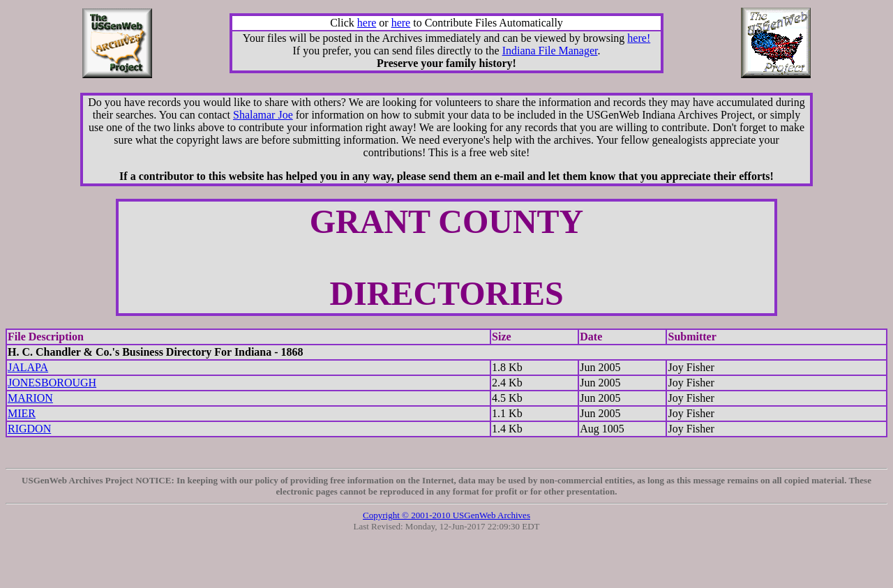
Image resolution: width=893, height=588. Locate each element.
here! (639, 38)
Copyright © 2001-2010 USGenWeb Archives (446, 515)
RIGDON (29, 429)
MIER (22, 413)
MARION (30, 398)
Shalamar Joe (263, 115)
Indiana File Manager (550, 51)
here (367, 23)
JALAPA (28, 367)
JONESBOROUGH (52, 383)
